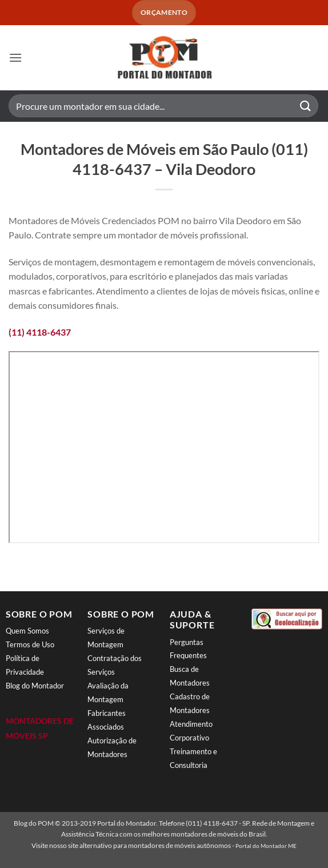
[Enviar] (306, 106)
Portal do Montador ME (266, 846)
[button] (15, 57)
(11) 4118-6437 (40, 332)
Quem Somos (27, 631)
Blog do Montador (35, 686)
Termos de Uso (30, 644)
